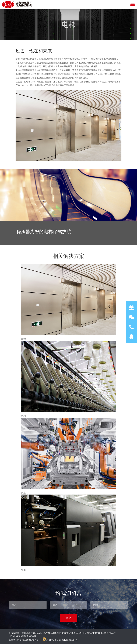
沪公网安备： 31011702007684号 (60, 640)
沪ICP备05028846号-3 (28, 640)
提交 (69, 618)
